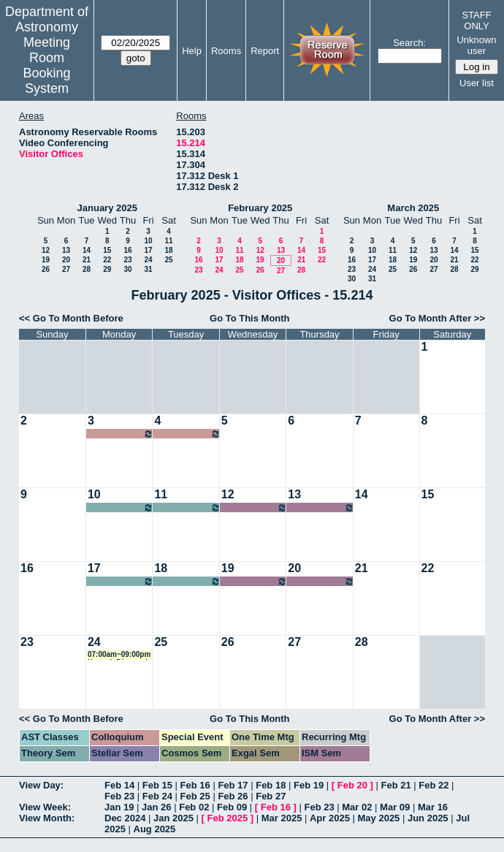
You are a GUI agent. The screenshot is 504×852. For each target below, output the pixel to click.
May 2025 (379, 818)
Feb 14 (119, 785)
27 (66, 269)
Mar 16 (433, 807)
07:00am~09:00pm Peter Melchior (121, 507)
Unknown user (476, 45)
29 (107, 269)
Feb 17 (233, 785)
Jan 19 (119, 807)
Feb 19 (309, 785)
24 (148, 260)
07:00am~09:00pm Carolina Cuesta (254, 581)
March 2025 (413, 208)
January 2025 (107, 208)
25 (168, 260)
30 (127, 269)
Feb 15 (157, 785)
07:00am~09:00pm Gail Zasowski (121, 434)
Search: (409, 43)
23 (127, 260)
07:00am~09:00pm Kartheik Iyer (121, 581)
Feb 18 (271, 785)
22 (107, 260)
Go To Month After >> (437, 318)
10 (148, 241)
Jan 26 (156, 807)
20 (66, 260)
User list (477, 83)
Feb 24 (157, 796)
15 (107, 250)
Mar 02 (357, 807)
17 (148, 250)
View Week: (45, 807)
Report (265, 51)
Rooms (226, 51)
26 (46, 269)
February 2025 (260, 208)
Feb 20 (352, 785)
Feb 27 (271, 796)
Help (192, 51)
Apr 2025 (330, 818)
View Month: (47, 818)
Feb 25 (195, 796)
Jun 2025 (428, 818)
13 (66, 250)
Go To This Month (250, 318)
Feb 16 (195, 785)
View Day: (41, 785)
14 (87, 250)
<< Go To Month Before (71, 318)
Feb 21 (396, 785)
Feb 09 (232, 807)
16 (127, 250)
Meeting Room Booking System (47, 65)
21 (87, 260)
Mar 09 (395, 807)
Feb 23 (119, 796)
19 (46, 260)
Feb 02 (194, 807)
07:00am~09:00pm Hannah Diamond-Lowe (119, 655)
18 (168, 250)
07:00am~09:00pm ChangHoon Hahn (254, 507)
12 (46, 250)
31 (148, 269)
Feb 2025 (228, 818)
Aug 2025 (155, 829)
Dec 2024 (125, 818)
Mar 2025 (282, 818)
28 (87, 269)
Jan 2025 (173, 818)
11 (168, 241)
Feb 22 (434, 785)
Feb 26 (233, 796)
